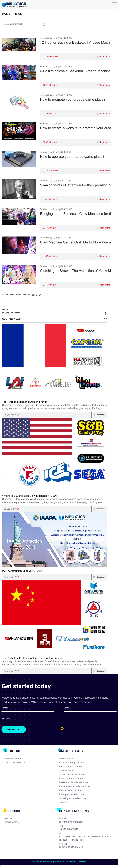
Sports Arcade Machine (71, 775)
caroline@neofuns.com (71, 822)
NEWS (18, 14)
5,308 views (51, 285)
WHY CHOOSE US (15, 763)
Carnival (64, 803)
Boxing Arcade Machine (72, 779)
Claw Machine (67, 771)
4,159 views (51, 199)
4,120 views (51, 228)
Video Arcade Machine (71, 767)
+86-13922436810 (69, 830)
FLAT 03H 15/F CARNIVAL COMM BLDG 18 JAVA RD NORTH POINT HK (86, 839)
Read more (105, 57)
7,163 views (51, 85)
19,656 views (52, 57)
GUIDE (8, 819)
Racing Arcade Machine (72, 795)
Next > (25, 295)
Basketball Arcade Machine (73, 783)
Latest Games (66, 759)
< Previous (10, 295)
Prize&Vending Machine (72, 763)
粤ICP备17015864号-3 (71, 848)
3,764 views (51, 142)
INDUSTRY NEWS (11, 313)
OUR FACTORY (13, 759)
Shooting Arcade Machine (73, 799)
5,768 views (51, 256)
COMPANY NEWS (11, 319)
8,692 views (51, 114)
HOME (6, 14)
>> (29, 295)
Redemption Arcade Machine (74, 787)
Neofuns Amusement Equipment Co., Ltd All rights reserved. (59, 862)
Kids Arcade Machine (70, 791)
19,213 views (52, 171)
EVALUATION (12, 823)
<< (3, 295)
